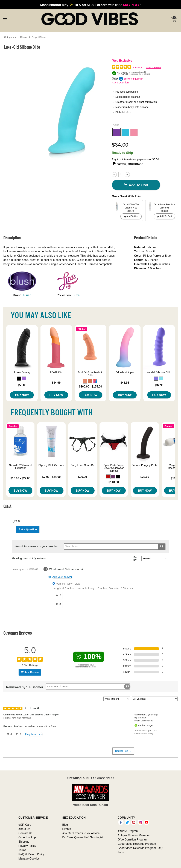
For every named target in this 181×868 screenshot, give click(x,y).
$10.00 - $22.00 (20, 478)
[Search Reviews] (88, 686)
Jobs (121, 852)
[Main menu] (5, 19)
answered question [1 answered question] (134, 79)
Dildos (24, 37)
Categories (10, 37)
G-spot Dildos (39, 37)
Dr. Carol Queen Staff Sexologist (83, 837)
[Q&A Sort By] (155, 558)
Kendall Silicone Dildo (159, 372)
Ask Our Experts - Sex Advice (81, 833)
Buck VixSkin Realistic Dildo (90, 374)
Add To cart (136, 185)
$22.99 (145, 477)
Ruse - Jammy (22, 372)
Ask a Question (120, 83)
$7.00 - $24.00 (52, 477)
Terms (22, 850)
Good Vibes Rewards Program (137, 844)
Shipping (24, 842)
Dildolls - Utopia (125, 372)
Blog (65, 825)
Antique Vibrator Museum (134, 835)
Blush (27, 295)
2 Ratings (137, 67)
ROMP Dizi (56, 372)
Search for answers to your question (37, 546)
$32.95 (159, 385)
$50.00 (22, 385)
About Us (24, 829)
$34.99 (56, 383)
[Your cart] (174, 20)
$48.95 (125, 383)
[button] (116, 132)
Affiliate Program (128, 831)
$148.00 (114, 482)
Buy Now (22, 395)
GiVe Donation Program (132, 839)
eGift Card (25, 825)
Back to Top (123, 751)
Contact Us (25, 833)
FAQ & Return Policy (31, 854)
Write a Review (154, 67)
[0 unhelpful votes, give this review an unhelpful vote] (18, 734)
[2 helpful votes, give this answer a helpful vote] (57, 595)
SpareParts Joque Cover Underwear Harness (114, 468)
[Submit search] (162, 547)
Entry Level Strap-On (83, 465)
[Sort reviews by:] (117, 699)
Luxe (76, 295)
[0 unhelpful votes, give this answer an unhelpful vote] (57, 604)
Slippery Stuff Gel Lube (51, 465)
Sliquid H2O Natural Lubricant (20, 467)
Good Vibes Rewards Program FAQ (140, 848)
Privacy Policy (27, 846)
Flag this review (34, 734)
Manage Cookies (29, 858)
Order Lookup (27, 837)
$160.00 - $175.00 (90, 386)
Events (67, 829)
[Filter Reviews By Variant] (155, 699)
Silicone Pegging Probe (145, 465)
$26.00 (83, 477)
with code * (90, 5)
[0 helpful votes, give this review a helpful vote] (8, 734)
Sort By (136, 558)
